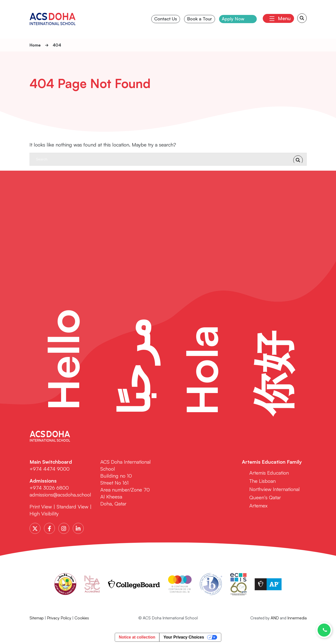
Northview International (275, 489)
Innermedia (297, 618)
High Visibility (44, 514)
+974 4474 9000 (50, 469)
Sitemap (37, 618)
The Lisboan (262, 481)
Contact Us (166, 19)
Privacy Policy (59, 618)
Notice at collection (137, 637)
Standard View (73, 507)
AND (275, 618)
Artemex (258, 506)
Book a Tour (200, 19)
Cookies (82, 618)
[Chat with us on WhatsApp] (324, 630)
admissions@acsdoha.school (60, 495)
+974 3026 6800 (50, 488)
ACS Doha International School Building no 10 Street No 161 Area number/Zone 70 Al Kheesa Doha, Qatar (126, 483)
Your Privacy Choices (184, 637)
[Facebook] (49, 529)
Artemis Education (269, 473)
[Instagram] (64, 529)
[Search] (163, 159)
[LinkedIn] (78, 529)
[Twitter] (35, 529)
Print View (41, 507)
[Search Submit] (302, 19)
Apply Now (233, 19)
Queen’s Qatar (265, 498)
